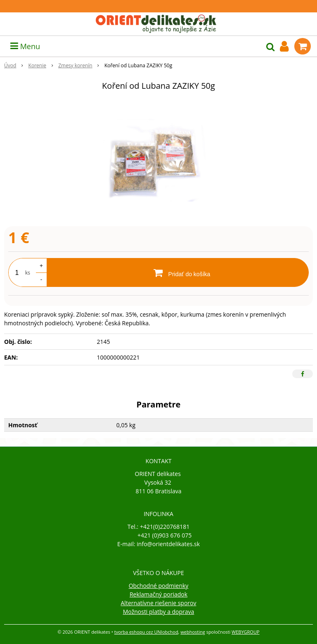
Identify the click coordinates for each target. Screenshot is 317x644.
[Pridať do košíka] (178, 272)
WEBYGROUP (246, 632)
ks (28, 273)
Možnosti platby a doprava (159, 612)
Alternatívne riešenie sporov (159, 603)
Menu (25, 46)
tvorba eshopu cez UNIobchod (146, 632)
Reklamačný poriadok (158, 594)
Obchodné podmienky (159, 586)
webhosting (193, 632)
